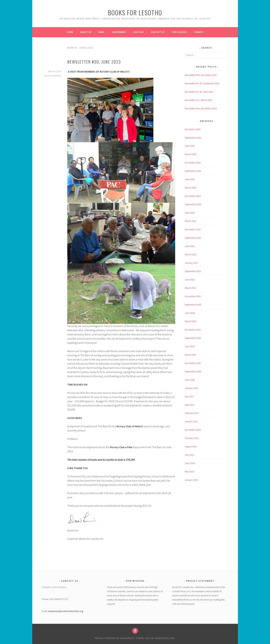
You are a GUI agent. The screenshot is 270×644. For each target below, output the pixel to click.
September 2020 (193, 305)
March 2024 (191, 188)
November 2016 (193, 430)
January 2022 (191, 263)
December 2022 (193, 229)
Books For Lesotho (135, 12)
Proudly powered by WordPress (114, 638)
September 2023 (193, 204)
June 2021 (190, 280)
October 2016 (192, 438)
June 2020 (190, 313)
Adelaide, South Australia (54, 587)
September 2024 (193, 171)
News (102, 32)
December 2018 (193, 363)
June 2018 (190, 380)
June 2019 (190, 346)
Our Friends (119, 32)
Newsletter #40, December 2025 (201, 75)
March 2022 (191, 254)
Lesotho (138, 32)
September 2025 (193, 138)
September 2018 (193, 371)
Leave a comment (53, 76)
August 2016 (191, 446)
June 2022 (190, 246)
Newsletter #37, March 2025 (199, 100)
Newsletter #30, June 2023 (94, 62)
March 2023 (191, 221)
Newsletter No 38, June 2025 (199, 92)
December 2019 (193, 330)
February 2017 (192, 413)
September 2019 (193, 338)
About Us (86, 32)
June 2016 (190, 463)
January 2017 (191, 421)
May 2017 (189, 396)
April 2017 (190, 405)
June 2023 (190, 213)
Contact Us (158, 32)
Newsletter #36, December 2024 (201, 108)
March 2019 (191, 355)
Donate (199, 32)
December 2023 (193, 196)
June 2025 (190, 146)
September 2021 (193, 271)
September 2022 (193, 238)
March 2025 (191, 154)
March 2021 (191, 288)
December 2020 (193, 296)
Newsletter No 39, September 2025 (202, 83)
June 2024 (190, 179)
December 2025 (193, 129)
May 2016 (189, 472)
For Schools (180, 32)
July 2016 (189, 455)
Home (70, 32)
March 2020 (191, 321)
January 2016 (191, 480)
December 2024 (193, 163)
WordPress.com (165, 638)
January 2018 (191, 388)
